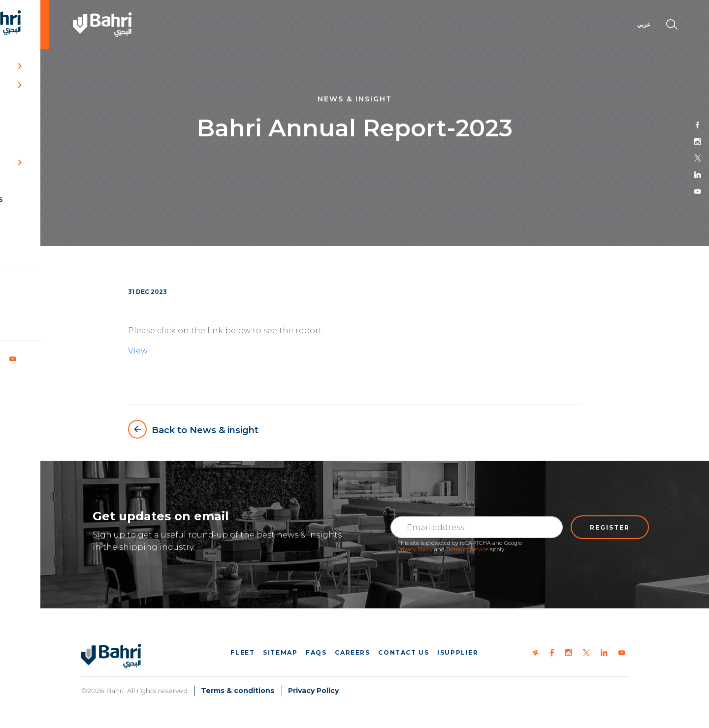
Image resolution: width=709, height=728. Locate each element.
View (138, 351)
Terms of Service (467, 549)
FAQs (316, 652)
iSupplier (458, 652)
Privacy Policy (415, 549)
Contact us (403, 652)
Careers (352, 652)
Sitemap (280, 652)
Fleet (242, 652)
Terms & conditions (238, 691)
